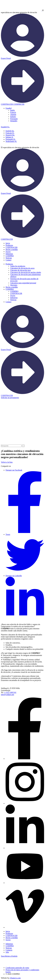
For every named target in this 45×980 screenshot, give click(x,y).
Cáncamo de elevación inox (21, 270)
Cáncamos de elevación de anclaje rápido (26, 272)
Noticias (9, 258)
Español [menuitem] (9, 108)
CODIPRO (10, 256)
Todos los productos (18, 266)
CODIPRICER (19, 104)
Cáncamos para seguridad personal (23, 283)
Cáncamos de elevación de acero (22, 268)
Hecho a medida (12, 249)
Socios (8, 252)
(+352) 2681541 (10, 692)
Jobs (7, 952)
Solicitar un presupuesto (10, 398)
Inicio (8, 243)
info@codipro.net (7, 695)
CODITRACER (12, 247)
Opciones (14, 285)
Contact (8, 260)
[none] (25, 115)
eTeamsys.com (15, 978)
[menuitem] (9, 108)
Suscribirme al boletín (9, 956)
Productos (9, 245)
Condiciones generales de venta (17, 968)
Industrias (9, 254)
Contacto (9, 950)
